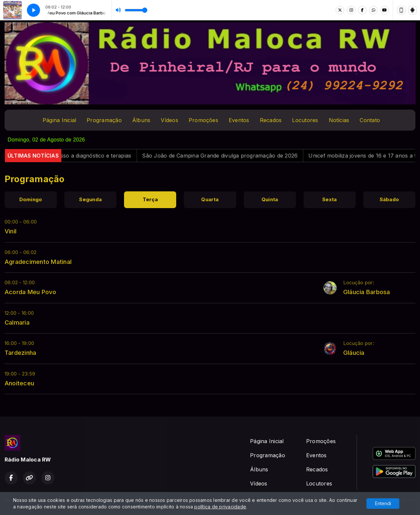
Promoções (203, 120)
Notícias (339, 120)
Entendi (383, 503)
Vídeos (169, 120)
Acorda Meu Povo (31, 292)
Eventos (239, 120)
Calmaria (17, 322)
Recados (271, 120)
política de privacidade (220, 507)
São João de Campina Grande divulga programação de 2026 (226, 156)
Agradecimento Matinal (38, 262)
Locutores (305, 120)
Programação (104, 120)
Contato (370, 120)
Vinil (10, 231)
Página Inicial (59, 120)
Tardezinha (20, 353)
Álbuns (141, 120)
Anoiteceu (19, 383)
